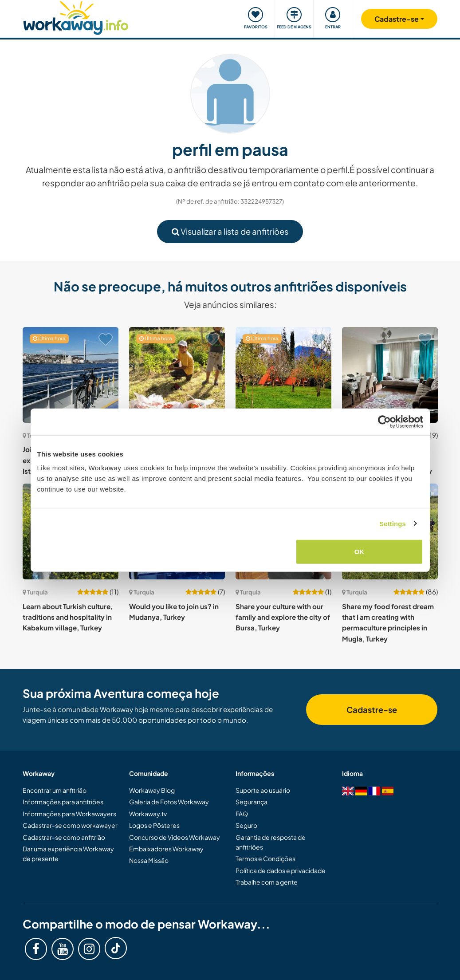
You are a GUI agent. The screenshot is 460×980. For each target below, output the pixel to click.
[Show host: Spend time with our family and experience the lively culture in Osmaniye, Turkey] (390, 375)
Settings (393, 523)
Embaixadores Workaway (166, 849)
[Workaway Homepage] (76, 17)
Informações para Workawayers (69, 814)
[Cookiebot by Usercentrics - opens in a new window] (384, 421)
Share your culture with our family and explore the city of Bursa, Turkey (283, 617)
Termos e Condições (265, 858)
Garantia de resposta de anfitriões (271, 842)
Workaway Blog (152, 790)
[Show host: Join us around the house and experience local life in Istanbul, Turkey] (71, 375)
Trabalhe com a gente (267, 882)
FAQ (242, 814)
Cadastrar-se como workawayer (70, 825)
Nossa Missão (149, 860)
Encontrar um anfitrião (55, 790)
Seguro (246, 825)
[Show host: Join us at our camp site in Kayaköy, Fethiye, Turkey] (283, 375)
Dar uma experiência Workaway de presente (68, 854)
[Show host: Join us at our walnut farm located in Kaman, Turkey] (177, 375)
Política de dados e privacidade (281, 870)
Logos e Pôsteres (154, 825)
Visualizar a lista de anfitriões (230, 231)
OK (360, 552)
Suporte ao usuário (263, 790)
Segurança (252, 802)
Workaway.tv (148, 814)
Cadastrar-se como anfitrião (64, 837)
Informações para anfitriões (63, 802)
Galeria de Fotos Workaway (169, 802)
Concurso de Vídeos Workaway (175, 837)
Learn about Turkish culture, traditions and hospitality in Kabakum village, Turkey (68, 617)
